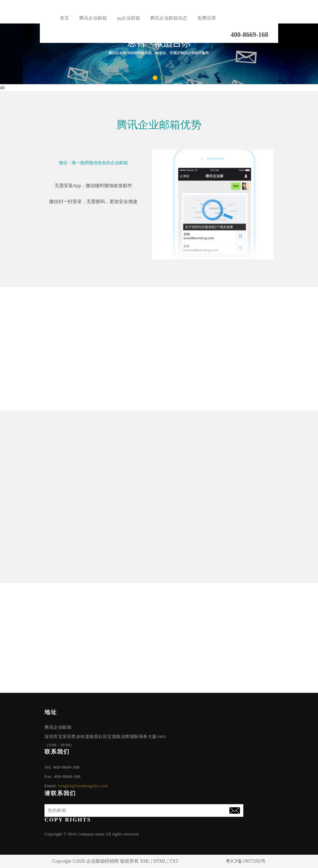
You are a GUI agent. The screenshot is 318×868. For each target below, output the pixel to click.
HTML (160, 861)
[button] (155, 78)
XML (145, 861)
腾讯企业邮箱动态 (169, 18)
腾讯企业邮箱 (93, 18)
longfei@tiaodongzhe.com (83, 786)
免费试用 (206, 18)
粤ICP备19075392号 (246, 861)
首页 (64, 18)
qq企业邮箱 (128, 18)
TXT (174, 861)
